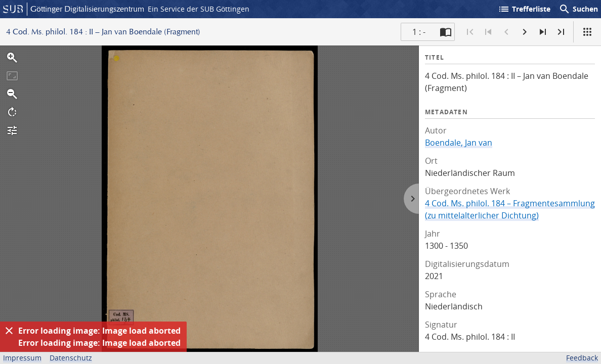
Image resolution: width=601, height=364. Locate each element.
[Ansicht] (587, 32)
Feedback (582, 358)
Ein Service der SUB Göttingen (199, 9)
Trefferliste (524, 9)
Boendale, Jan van (459, 143)
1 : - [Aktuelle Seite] (419, 32)
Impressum (22, 358)
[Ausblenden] (9, 331)
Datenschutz (71, 358)
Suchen (578, 9)
